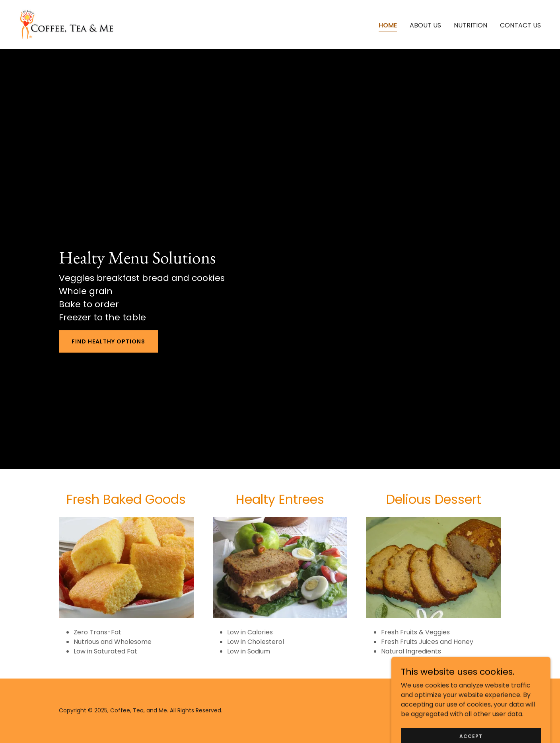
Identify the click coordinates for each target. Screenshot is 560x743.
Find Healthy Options (108, 341)
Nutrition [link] (471, 25)
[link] (66, 24)
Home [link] (388, 25)
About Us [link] (425, 25)
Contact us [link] (520, 25)
